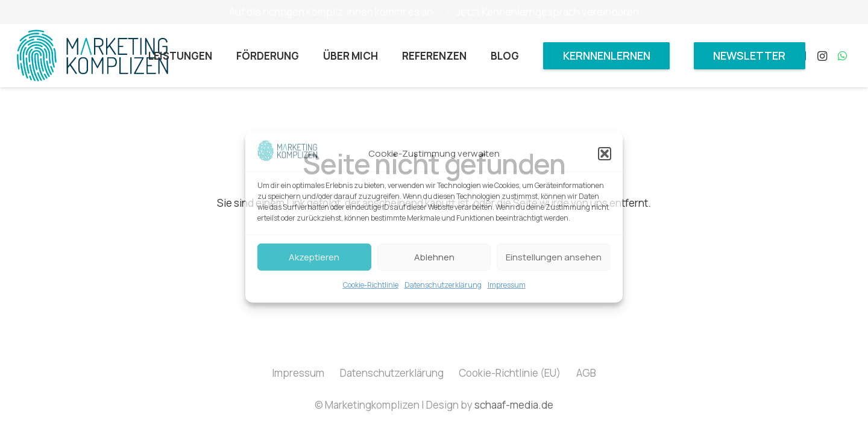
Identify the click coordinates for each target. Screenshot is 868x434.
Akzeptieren (314, 257)
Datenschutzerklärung (443, 285)
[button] (605, 154)
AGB (586, 373)
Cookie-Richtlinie (371, 285)
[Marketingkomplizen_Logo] (93, 56)
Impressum (507, 285)
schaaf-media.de (514, 405)
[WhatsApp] (843, 56)
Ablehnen (434, 257)
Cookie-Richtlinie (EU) (510, 373)
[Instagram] (822, 56)
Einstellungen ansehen (554, 257)
